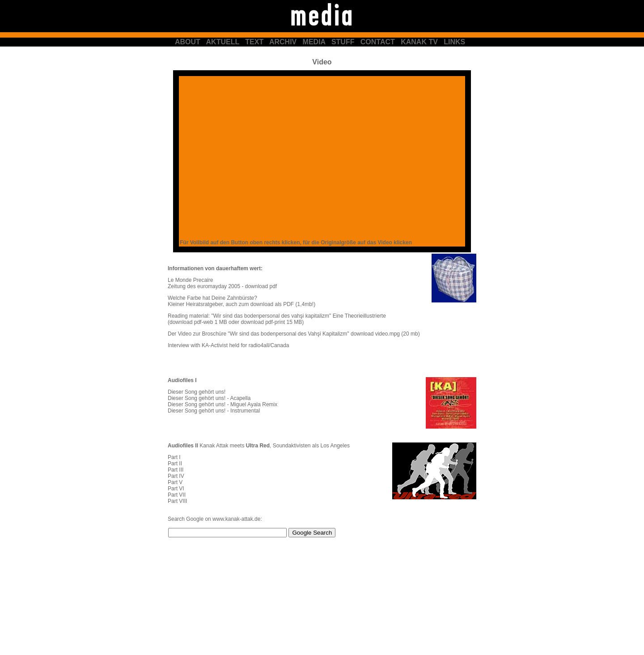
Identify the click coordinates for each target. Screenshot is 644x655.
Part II (175, 464)
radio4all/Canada (269, 345)
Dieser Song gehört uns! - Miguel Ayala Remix (222, 404)
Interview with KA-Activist (198, 345)
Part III (176, 470)
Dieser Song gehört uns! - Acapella (209, 398)
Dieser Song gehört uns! (197, 392)
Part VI (176, 489)
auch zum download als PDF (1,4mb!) (270, 304)
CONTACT (378, 42)
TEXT (254, 42)
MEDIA (314, 42)
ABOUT (188, 42)
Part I (174, 457)
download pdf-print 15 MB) (272, 322)
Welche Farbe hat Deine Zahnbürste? (212, 298)
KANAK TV (419, 42)
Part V (175, 482)
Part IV (176, 476)
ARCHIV (283, 42)
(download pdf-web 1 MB (197, 322)
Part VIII (177, 501)
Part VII (177, 495)
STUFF (343, 42)
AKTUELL (223, 42)
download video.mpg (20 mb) (385, 334)
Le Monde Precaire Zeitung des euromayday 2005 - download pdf (222, 283)
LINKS (454, 42)
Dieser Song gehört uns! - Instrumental (214, 411)
